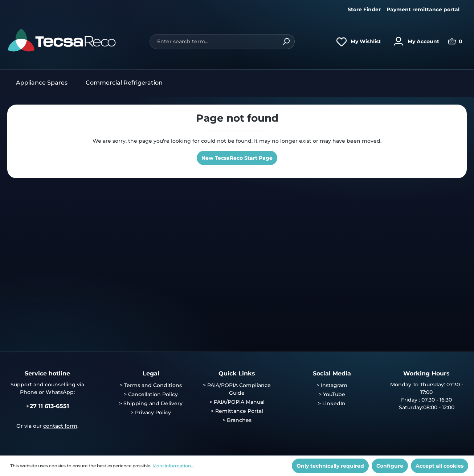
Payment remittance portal (423, 9)
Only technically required (330, 466)
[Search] (286, 42)
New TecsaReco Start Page (237, 158)
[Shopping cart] (455, 41)
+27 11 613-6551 (48, 406)
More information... (173, 466)
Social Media (332, 373)
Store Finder (364, 9)
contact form (60, 426)
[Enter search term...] (214, 42)
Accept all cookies (440, 466)
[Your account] (414, 41)
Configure (390, 466)
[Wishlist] (357, 41)
